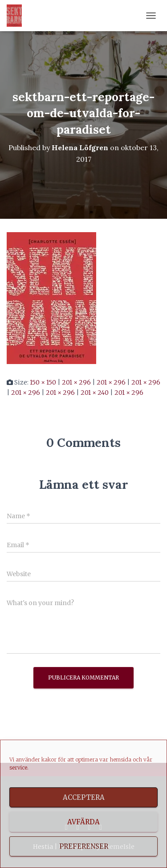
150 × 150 (43, 382)
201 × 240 (95, 393)
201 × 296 (76, 382)
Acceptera (84, 797)
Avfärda (83, 822)
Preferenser (84, 846)
